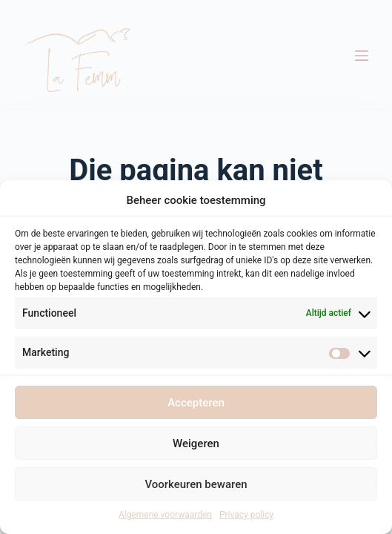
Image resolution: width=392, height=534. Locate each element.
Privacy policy (246, 515)
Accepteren (196, 403)
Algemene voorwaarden (165, 515)
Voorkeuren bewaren (196, 484)
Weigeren (196, 444)
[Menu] (362, 56)
